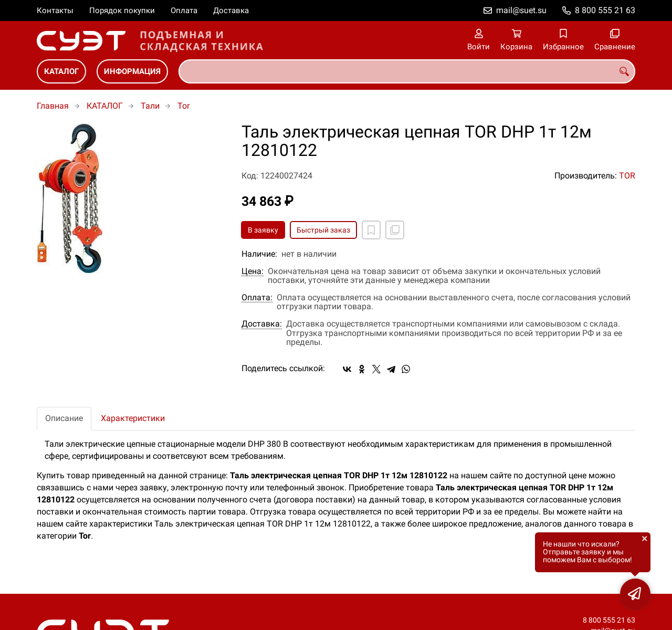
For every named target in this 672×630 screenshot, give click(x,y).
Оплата (184, 10)
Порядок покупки (122, 10)
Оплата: (257, 298)
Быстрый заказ (323, 230)
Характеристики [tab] (133, 418)
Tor (183, 106)
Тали (150, 106)
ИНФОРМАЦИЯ (132, 71)
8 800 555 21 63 (605, 10)
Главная (53, 106)
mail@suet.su (521, 10)
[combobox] (407, 71)
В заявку (263, 230)
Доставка (231, 10)
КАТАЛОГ (61, 71)
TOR (627, 176)
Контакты (55, 10)
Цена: (253, 271)
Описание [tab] (64, 418)
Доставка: (262, 324)
